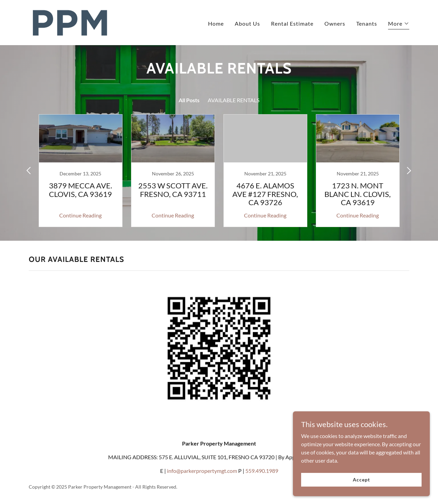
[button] (399, 24)
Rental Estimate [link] (292, 23)
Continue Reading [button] (80, 215)
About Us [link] (247, 23)
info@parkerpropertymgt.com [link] (202, 471)
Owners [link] (335, 23)
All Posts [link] (189, 100)
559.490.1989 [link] (262, 471)
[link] (70, 22)
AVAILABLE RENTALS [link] (234, 100)
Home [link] (216, 23)
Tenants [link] (367, 23)
